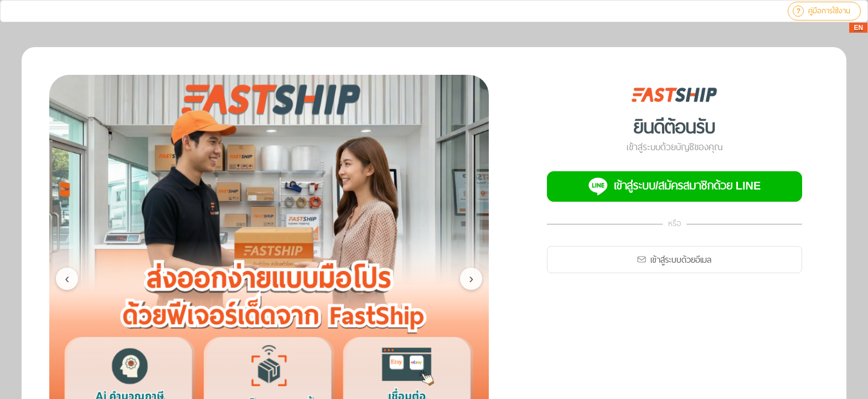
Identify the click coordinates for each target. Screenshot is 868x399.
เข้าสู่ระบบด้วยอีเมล (674, 260)
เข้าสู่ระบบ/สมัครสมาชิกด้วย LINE (675, 186)
